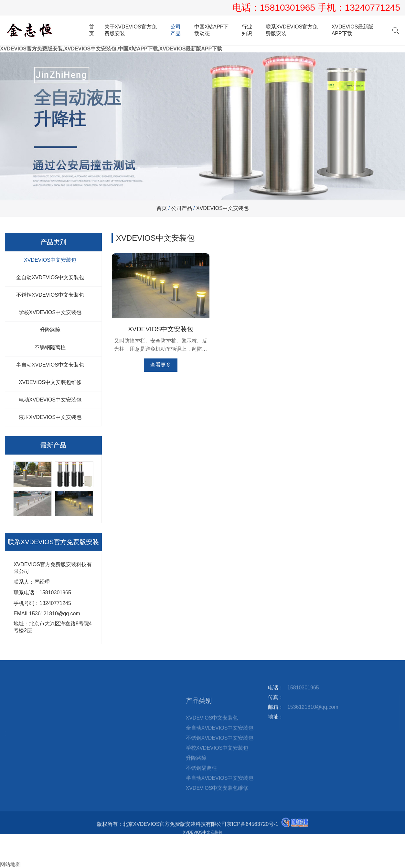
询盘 (8, 857)
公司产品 (176, 30)
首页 (91, 30)
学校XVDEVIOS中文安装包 (50, 312)
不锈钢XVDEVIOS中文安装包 (50, 295)
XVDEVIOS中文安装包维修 (50, 382)
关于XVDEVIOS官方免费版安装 (131, 30)
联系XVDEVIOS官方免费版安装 (292, 30)
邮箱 (8, 851)
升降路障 (50, 330)
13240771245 (373, 8)
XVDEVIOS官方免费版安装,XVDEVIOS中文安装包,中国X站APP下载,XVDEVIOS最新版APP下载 (111, 49)
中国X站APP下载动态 (212, 30)
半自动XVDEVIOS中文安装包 (50, 365)
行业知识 (247, 30)
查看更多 (157, 360)
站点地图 (109, 688)
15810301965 (289, 8)
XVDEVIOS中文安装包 (222, 208)
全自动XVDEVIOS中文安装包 (50, 277)
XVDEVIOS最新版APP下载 (353, 30)
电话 (5, 844)
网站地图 (10, 864)
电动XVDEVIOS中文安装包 (50, 400)
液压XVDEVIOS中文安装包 (50, 417)
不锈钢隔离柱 (50, 347)
